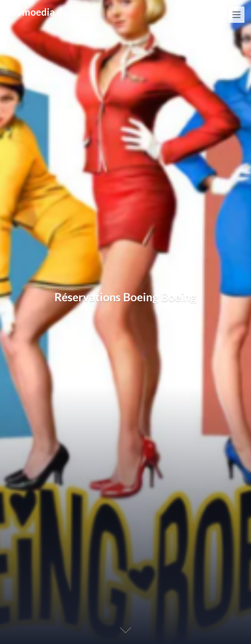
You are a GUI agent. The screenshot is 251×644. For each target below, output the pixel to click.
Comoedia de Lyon (50, 12)
